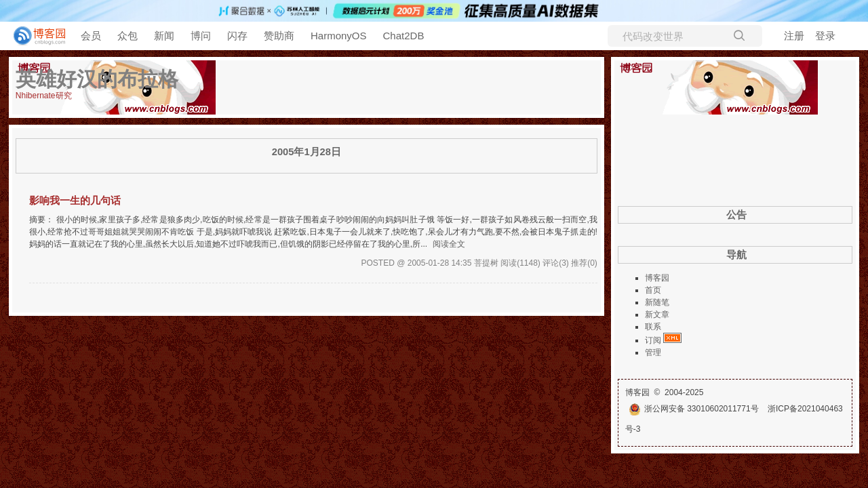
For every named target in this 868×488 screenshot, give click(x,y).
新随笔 (657, 302)
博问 (201, 36)
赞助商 (279, 36)
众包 (127, 36)
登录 (825, 36)
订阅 (653, 340)
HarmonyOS (339, 36)
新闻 (164, 36)
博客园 (657, 278)
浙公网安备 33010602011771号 (694, 409)
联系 (653, 327)
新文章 (657, 314)
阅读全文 (449, 244)
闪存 (237, 36)
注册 (794, 36)
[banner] (34, 36)
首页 (653, 290)
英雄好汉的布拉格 (97, 79)
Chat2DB (404, 36)
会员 (91, 36)
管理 (653, 352)
